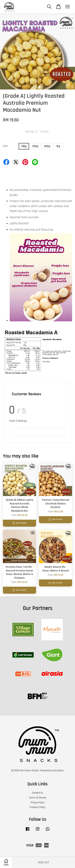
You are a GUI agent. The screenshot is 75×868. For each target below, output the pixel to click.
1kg (58, 146)
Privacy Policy (37, 803)
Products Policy (37, 807)
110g (24, 146)
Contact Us (37, 793)
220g (35, 146)
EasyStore (58, 771)
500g (47, 146)
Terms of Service (38, 798)
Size (5, 146)
